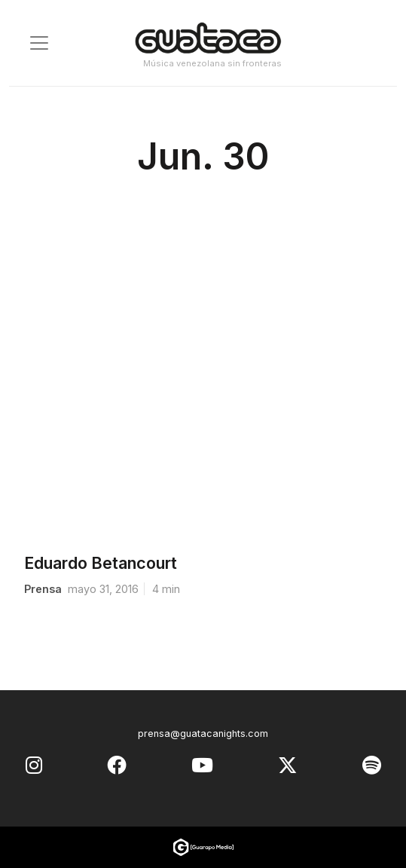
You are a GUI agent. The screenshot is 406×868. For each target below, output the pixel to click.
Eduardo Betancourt (101, 563)
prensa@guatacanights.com (203, 734)
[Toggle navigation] (39, 43)
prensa (43, 589)
